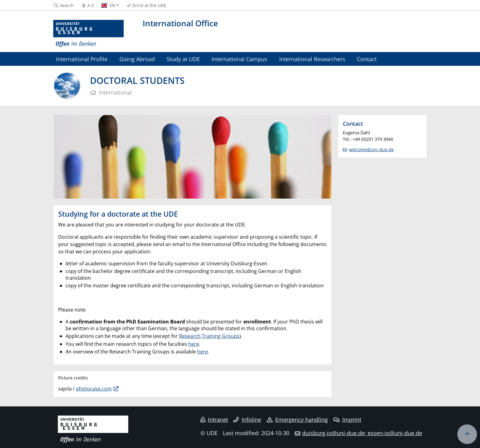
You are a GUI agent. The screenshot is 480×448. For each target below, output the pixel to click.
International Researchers (312, 59)
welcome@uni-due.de (371, 149)
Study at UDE (183, 59)
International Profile (82, 59)
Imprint (347, 420)
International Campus (239, 59)
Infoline (247, 420)
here (194, 344)
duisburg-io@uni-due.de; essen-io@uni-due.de (362, 433)
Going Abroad (137, 59)
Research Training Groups (209, 336)
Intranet (214, 420)
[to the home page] (88, 34)
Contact (367, 59)
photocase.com (94, 389)
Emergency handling (297, 420)
